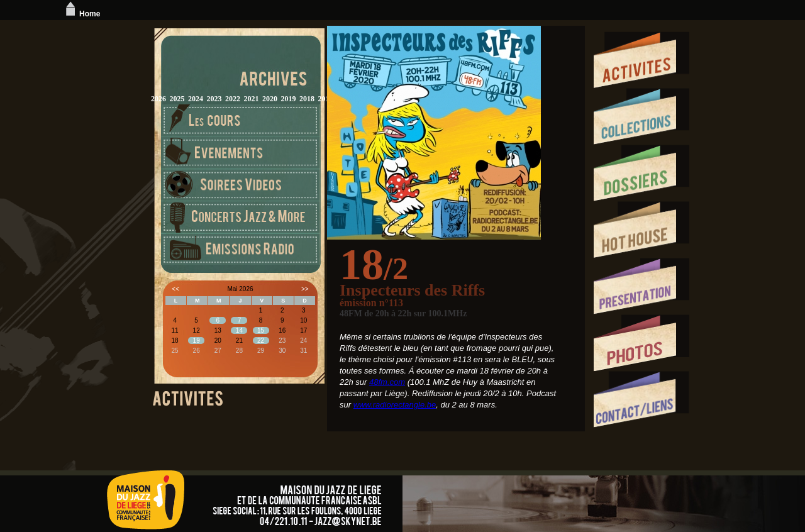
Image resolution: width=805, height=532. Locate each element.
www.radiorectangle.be (395, 405)
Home (81, 14)
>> (305, 289)
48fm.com (387, 382)
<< (175, 289)
